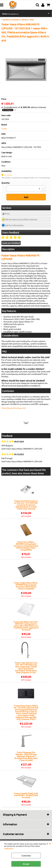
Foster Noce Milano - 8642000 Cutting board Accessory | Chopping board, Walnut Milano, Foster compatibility (26, 546)
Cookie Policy (9, 848)
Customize (26, 856)
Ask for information (14, 225)
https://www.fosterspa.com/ (14, 408)
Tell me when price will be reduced (21, 219)
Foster (4, 128)
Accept (26, 864)
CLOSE (50, 843)
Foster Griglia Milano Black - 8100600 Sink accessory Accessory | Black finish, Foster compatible (26, 586)
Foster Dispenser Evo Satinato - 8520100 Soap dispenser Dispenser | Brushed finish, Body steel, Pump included (26, 756)
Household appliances (10, 14)
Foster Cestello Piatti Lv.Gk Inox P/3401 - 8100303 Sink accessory (26, 795)
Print (7, 214)
